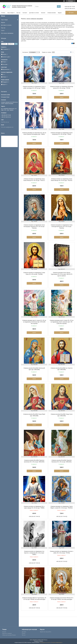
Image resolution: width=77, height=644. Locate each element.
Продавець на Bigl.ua (38, 641)
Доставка (24, 632)
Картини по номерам (7, 633)
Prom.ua (46, 640)
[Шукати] (59, 6)
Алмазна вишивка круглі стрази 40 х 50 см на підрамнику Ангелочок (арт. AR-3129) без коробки (34, 322)
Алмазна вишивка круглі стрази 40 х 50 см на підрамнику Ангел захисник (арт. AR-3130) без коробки (62, 322)
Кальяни (43, 13)
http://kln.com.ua (5, 122)
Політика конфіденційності (57, 643)
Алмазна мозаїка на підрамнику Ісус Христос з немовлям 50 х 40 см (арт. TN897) (34, 553)
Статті (3, 30)
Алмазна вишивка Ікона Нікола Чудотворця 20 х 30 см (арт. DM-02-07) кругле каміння (62, 274)
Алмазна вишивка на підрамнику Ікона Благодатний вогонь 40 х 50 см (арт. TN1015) (62, 227)
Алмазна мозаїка (52, 13)
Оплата (24, 633)
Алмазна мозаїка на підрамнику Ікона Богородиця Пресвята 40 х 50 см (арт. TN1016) (34, 227)
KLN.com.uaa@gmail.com (7, 127)
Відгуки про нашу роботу (46, 632)
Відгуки (60, 13)
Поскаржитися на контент (45, 643)
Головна (3, 13)
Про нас (18, 13)
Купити (34, 97)
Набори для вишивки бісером (9, 635)
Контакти (25, 13)
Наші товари (10, 13)
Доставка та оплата (34, 13)
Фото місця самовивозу (7, 33)
